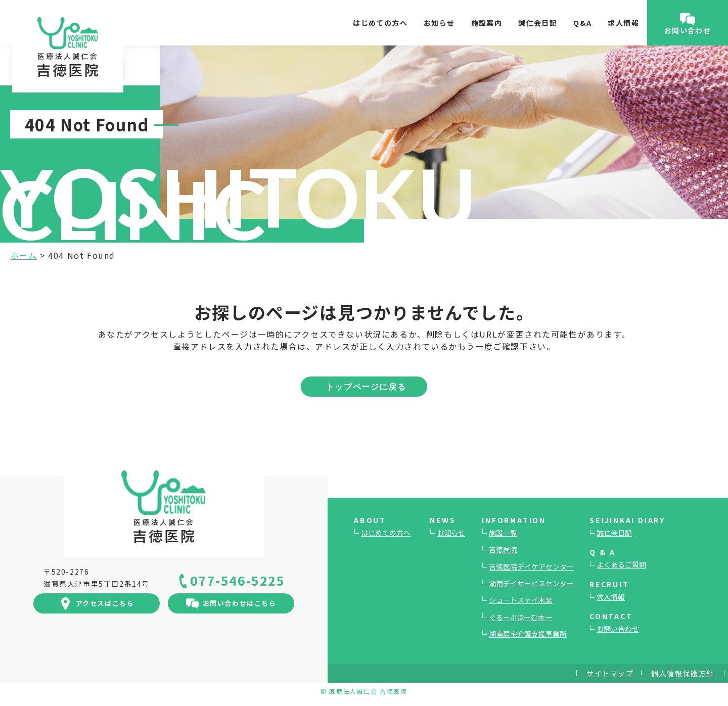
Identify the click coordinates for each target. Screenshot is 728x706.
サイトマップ (610, 673)
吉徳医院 (503, 549)
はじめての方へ (380, 23)
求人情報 (623, 23)
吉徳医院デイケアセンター (531, 567)
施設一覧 (503, 533)
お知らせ (439, 23)
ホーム (24, 255)
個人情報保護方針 (683, 673)
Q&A (582, 23)
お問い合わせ (618, 629)
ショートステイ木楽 (521, 600)
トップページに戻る (366, 386)
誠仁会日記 (538, 23)
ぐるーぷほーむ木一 (520, 617)
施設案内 (487, 23)
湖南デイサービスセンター (531, 583)
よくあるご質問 (621, 564)
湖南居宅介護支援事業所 (528, 634)
